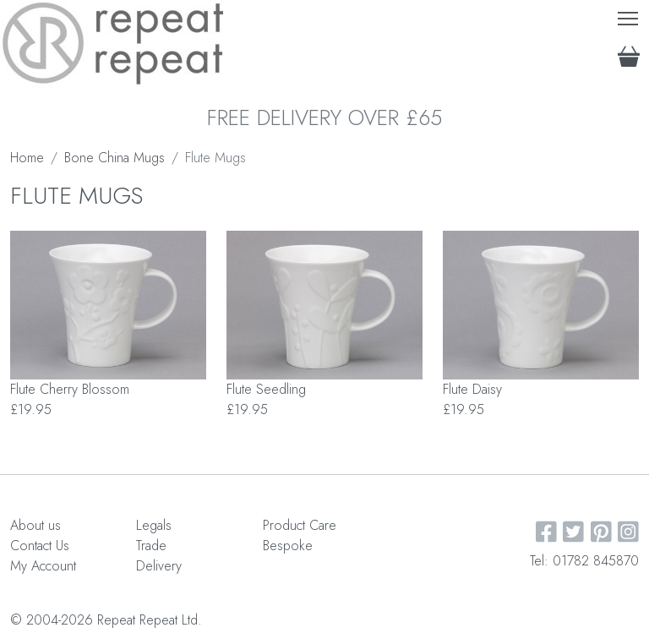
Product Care (300, 525)
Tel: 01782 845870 (584, 561)
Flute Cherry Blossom (70, 389)
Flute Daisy (472, 389)
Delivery (159, 566)
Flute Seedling (266, 389)
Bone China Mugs (115, 158)
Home (27, 158)
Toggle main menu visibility (629, 15)
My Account (43, 566)
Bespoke (288, 546)
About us (35, 525)
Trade (151, 546)
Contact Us (40, 546)
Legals (154, 525)
